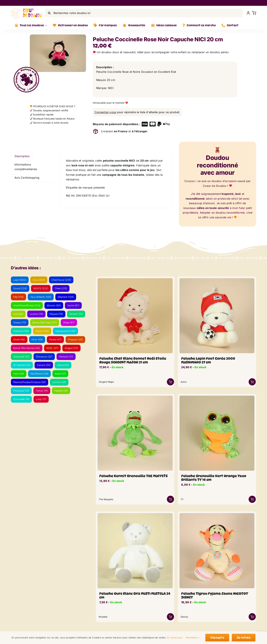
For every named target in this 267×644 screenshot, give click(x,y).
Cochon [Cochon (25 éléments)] (59, 382)
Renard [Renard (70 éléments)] (76, 314)
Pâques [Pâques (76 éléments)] (56, 314)
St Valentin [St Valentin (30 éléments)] (22, 365)
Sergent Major (107, 382)
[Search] (49, 13)
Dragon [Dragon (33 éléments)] (72, 348)
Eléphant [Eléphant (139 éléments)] (66, 297)
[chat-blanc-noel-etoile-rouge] (135, 280)
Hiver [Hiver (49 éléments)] (37, 339)
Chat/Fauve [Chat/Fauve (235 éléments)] (61, 280)
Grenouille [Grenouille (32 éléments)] (21, 357)
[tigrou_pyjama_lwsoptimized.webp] (217, 514)
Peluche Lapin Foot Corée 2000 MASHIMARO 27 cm (208, 360)
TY (182, 499)
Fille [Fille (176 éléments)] (19, 297)
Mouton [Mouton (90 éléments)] (54, 305)
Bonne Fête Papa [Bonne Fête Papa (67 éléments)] (45, 322)
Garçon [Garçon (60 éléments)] (42, 331)
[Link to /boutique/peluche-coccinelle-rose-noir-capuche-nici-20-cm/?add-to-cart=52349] (252, 499)
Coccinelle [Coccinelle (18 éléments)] (21, 399)
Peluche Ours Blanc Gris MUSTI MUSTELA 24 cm (135, 595)
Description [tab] (22, 156)
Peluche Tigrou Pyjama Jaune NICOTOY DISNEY (215, 595)
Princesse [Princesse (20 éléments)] (21, 391)
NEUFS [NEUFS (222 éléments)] (41, 288)
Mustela (103, 617)
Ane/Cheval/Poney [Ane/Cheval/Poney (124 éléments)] (27, 305)
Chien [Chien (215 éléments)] (61, 288)
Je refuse (244, 638)
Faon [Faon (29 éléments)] (19, 374)
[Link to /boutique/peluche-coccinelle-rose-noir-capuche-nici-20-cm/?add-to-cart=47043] (252, 382)
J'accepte (217, 638)
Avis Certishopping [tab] (27, 178)
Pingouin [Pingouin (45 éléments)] (75, 339)
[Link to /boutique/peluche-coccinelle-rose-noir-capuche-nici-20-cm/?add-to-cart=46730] (170, 499)
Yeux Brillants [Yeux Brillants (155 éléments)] (41, 297)
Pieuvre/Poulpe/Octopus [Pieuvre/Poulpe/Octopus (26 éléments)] (30, 382)
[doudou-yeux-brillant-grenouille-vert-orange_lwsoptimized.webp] (217, 397)
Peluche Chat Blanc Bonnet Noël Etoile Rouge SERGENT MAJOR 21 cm (133, 360)
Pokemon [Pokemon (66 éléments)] (21, 331)
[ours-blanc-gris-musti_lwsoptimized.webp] (135, 514)
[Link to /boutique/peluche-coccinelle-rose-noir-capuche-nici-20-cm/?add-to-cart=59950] (170, 382)
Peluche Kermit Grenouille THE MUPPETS (133, 476)
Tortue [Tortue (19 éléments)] (42, 391)
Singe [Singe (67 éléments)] (69, 322)
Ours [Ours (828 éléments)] (39, 280)
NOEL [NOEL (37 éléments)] (52, 348)
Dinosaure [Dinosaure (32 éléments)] (44, 357)
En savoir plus (175, 638)
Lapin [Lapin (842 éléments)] (20, 280)
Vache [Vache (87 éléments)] (73, 305)
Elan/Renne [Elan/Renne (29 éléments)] (39, 374)
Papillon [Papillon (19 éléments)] (61, 391)
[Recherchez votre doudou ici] (144, 13)
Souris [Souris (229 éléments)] (20, 288)
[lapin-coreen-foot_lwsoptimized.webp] (217, 280)
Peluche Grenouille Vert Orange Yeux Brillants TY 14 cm (214, 478)
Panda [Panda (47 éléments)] (55, 339)
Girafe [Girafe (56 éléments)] (19, 339)
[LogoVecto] (26, 9)
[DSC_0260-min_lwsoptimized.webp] (135, 397)
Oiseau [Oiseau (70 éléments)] (20, 322)
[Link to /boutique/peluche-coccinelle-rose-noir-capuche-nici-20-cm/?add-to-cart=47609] (252, 617)
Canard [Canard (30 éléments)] (44, 365)
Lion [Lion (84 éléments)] (18, 314)
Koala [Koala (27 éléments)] (60, 374)
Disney (184, 617)
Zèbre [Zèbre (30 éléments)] (63, 365)
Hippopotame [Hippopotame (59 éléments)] (66, 331)
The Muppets (106, 499)
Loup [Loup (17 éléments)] (41, 399)
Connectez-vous (105, 112)
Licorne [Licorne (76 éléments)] (36, 314)
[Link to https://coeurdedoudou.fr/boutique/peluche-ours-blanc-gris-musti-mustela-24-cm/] (170, 617)
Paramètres (193, 638)
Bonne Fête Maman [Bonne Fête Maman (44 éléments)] (27, 348)
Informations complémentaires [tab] (26, 167)
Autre (184, 382)
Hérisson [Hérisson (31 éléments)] (66, 357)
